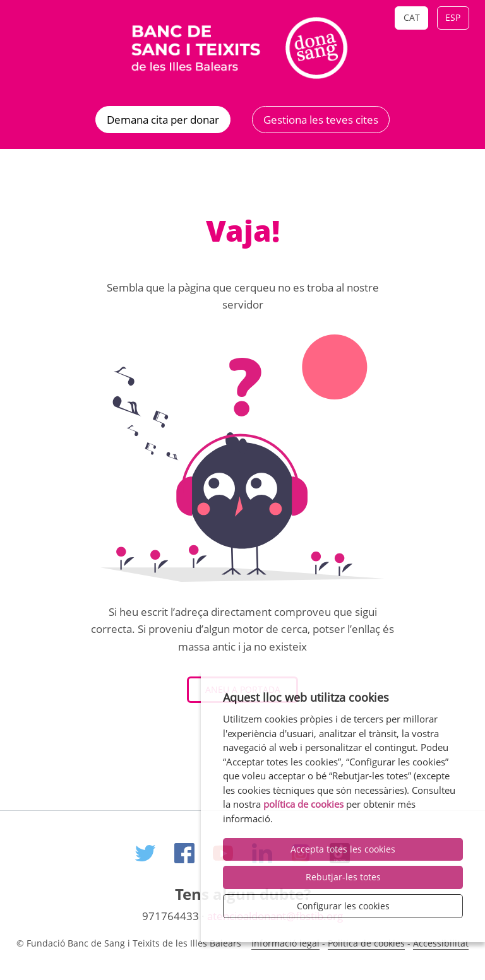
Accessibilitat (441, 943)
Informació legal (285, 943)
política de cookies (303, 804)
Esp (453, 17)
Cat (412, 17)
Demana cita (163, 120)
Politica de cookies (366, 943)
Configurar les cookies (343, 906)
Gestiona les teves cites (321, 120)
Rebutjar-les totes (343, 877)
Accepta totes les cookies (343, 849)
